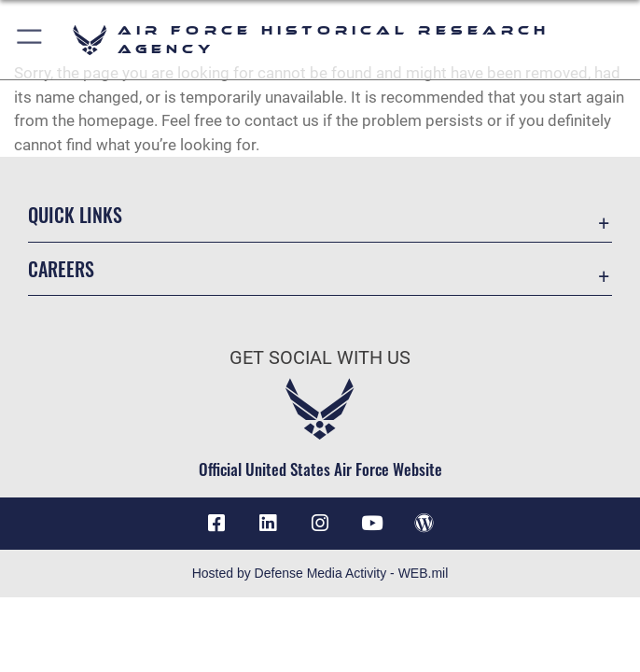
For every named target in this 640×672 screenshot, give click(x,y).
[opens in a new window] (268, 524)
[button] (30, 40)
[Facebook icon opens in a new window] (216, 524)
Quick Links (75, 215)
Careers (61, 269)
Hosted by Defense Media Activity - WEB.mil (320, 573)
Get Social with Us (320, 357)
